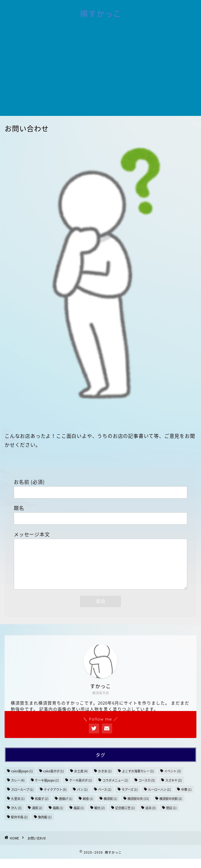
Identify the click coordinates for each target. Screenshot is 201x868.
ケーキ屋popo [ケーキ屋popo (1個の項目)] (47, 789)
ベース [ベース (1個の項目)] (105, 799)
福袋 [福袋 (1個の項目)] (79, 817)
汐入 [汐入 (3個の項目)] (16, 817)
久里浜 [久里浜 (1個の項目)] (18, 808)
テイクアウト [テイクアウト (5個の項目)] (55, 799)
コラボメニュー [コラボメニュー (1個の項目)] (115, 789)
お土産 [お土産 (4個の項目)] (81, 780)
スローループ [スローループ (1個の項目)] (22, 799)
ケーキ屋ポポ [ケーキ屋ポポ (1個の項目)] (81, 789)
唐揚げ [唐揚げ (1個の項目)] (66, 808)
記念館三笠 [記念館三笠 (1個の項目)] (125, 817)
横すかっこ (101, 14)
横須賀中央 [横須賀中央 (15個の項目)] (138, 808)
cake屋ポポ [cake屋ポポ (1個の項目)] (53, 780)
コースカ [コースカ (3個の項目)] (147, 789)
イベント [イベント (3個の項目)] (173, 780)
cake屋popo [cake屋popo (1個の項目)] (22, 780)
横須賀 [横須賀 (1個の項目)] (110, 808)
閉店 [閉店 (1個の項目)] (171, 817)
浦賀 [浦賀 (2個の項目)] (37, 817)
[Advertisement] (100, 70)
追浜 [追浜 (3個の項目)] (150, 817)
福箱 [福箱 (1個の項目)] (58, 817)
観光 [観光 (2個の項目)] (100, 817)
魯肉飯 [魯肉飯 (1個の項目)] (45, 826)
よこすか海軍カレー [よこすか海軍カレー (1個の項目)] (138, 780)
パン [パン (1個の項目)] (82, 799)
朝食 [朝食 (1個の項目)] (88, 808)
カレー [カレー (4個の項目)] (18, 789)
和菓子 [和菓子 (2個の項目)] (42, 808)
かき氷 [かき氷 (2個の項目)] (105, 780)
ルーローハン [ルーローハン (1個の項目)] (159, 799)
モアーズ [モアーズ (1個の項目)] (130, 799)
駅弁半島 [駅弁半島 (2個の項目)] (19, 826)
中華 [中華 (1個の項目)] (186, 799)
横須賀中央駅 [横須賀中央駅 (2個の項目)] (171, 808)
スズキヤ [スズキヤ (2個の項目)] (173, 789)
